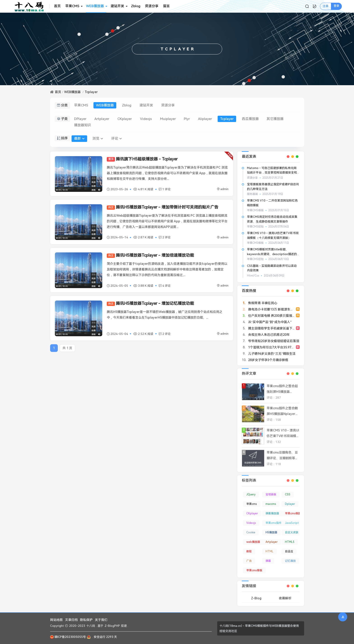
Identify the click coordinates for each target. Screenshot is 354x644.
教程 (249, 548)
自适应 (289, 548)
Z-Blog (256, 595)
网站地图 (56, 620)
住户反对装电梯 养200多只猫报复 (271, 316)
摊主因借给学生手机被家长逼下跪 (271, 328)
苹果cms (252, 501)
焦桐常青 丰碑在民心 (262, 303)
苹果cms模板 (254, 567)
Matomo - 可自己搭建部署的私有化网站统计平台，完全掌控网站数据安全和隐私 (272, 173)
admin (223, 189)
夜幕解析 (285, 595)
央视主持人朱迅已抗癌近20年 (268, 335)
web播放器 (253, 539)
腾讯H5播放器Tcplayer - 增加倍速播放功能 (150, 255)
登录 (336, 6)
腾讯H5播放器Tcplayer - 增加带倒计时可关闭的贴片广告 (163, 207)
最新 (79, 139)
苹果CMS (72, 6)
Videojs (146, 119)
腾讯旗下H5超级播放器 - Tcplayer (142, 159)
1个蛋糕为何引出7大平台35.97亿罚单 (274, 347)
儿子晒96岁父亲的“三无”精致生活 (271, 354)
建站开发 (117, 6)
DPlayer (80, 119)
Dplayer (290, 501)
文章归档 (71, 620)
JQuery (251, 491)
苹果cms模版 (293, 510)
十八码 (91, 626)
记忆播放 (290, 558)
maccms (271, 501)
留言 (166, 6)
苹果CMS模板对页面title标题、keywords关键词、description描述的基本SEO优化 (272, 254)
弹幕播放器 (272, 510)
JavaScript (292, 520)
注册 (326, 6)
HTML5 (290, 539)
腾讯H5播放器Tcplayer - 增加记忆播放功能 (150, 303)
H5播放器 (271, 529)
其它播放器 (275, 119)
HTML (269, 548)
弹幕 (268, 558)
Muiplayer (168, 119)
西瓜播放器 (250, 119)
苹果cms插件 (274, 520)
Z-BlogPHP (112, 626)
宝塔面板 (271, 491)
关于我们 (101, 620)
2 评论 (165, 237)
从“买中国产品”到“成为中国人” (269, 322)
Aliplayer (205, 119)
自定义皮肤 (292, 529)
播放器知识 (83, 125)
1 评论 (165, 189)
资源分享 (152, 6)
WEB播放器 (95, 6)
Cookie (251, 529)
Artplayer (102, 119)
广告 (249, 558)
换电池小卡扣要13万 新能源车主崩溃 (274, 309)
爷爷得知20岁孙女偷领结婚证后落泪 (273, 341)
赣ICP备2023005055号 (68, 637)
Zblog (136, 6)
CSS (288, 491)
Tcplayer (91, 92)
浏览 (98, 139)
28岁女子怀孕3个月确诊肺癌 (268, 360)
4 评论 (165, 286)
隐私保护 (86, 620)
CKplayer (125, 119)
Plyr (187, 119)
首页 (57, 6)
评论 (117, 139)
